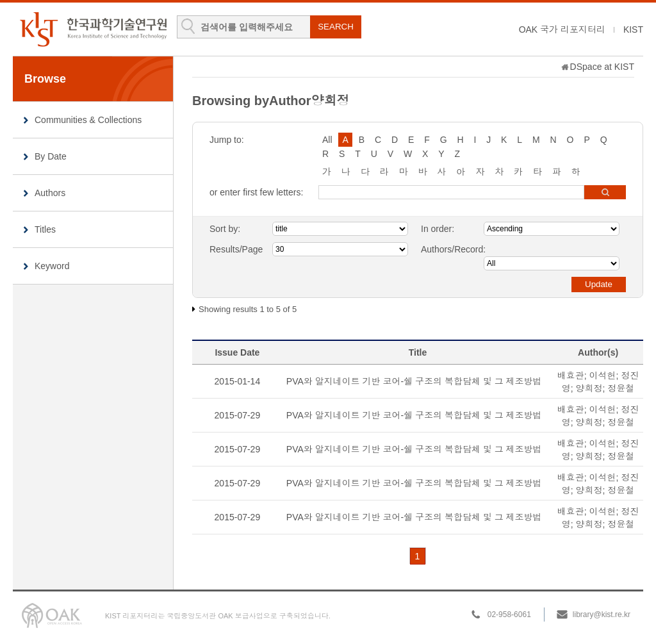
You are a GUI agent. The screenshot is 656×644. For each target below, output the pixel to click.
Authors (50, 193)
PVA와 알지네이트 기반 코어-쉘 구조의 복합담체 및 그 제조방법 (414, 381)
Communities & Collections (88, 120)
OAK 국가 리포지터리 (562, 29)
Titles (45, 229)
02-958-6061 (509, 615)
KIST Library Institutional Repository (93, 29)
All (327, 140)
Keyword (52, 266)
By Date (51, 156)
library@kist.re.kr (602, 615)
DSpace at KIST (602, 67)
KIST (633, 29)
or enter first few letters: (256, 192)
